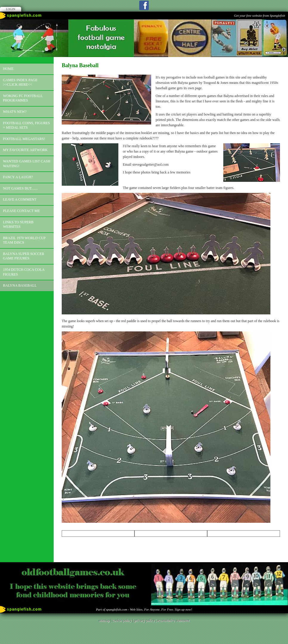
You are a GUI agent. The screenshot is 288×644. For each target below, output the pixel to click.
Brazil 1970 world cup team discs (24, 240)
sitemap (104, 620)
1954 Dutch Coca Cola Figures (24, 272)
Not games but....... (20, 188)
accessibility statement (173, 620)
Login (11, 9)
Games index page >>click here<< (20, 82)
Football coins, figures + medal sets (26, 125)
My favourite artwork (25, 150)
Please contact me (21, 211)
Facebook (144, 5)
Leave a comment (20, 199)
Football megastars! (24, 139)
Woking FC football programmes (23, 98)
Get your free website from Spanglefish (260, 16)
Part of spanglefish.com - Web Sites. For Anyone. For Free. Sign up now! (144, 609)
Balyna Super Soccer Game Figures (24, 256)
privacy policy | (146, 620)
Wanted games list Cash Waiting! (27, 164)
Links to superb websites (18, 225)
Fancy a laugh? (18, 177)
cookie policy (122, 620)
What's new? (15, 112)
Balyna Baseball (20, 285)
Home (8, 69)
